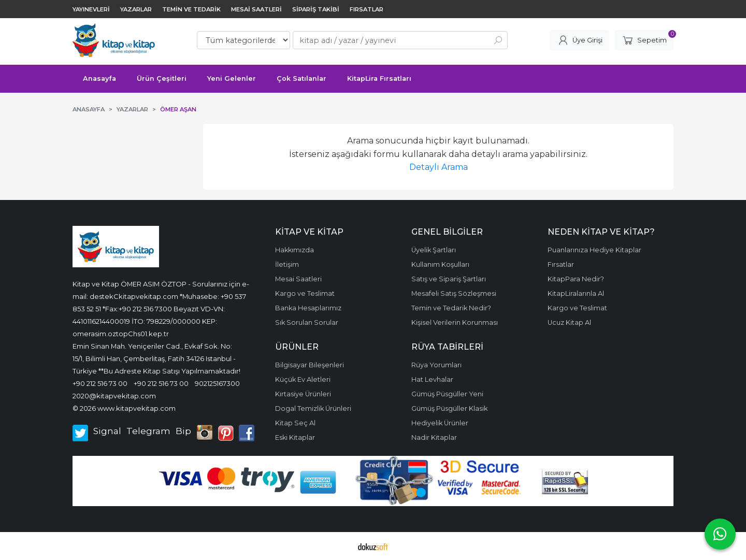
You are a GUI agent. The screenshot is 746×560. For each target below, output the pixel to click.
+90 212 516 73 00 (100, 383)
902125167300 (217, 383)
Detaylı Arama (439, 167)
